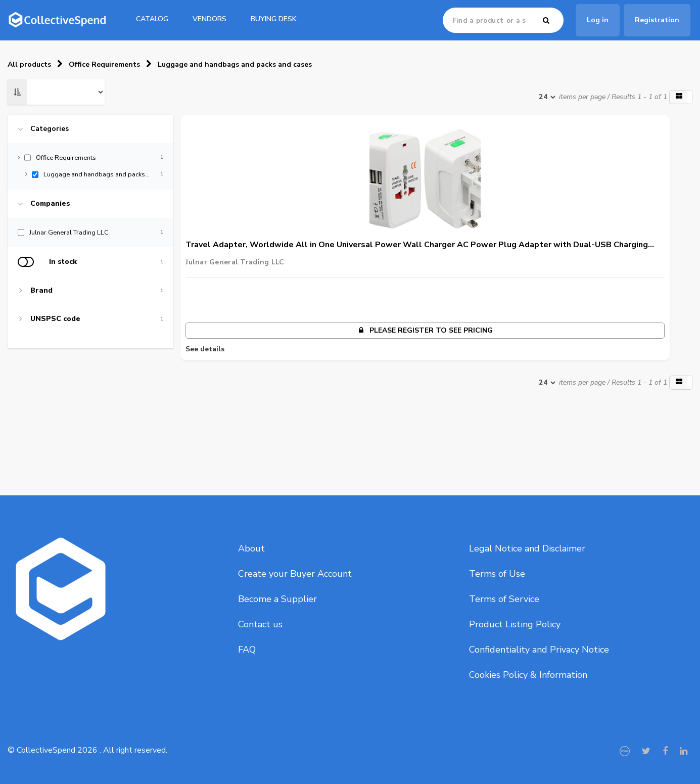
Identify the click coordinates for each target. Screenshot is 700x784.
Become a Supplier (277, 599)
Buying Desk (274, 19)
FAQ (247, 650)
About (251, 548)
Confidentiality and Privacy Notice (539, 650)
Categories (50, 129)
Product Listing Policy (515, 624)
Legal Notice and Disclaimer (527, 548)
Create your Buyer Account (295, 574)
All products (29, 64)
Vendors (209, 19)
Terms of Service (504, 599)
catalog (152, 19)
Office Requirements (104, 64)
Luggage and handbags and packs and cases (235, 64)
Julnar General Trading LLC (235, 262)
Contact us (260, 624)
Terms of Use (497, 574)
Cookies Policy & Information (528, 675)
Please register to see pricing (425, 330)
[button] (681, 97)
